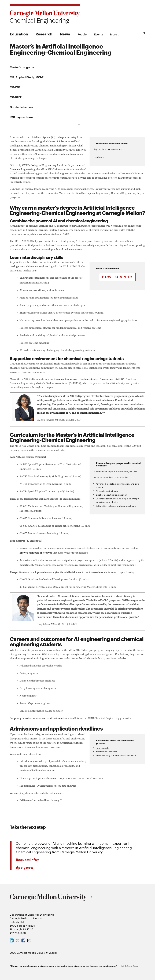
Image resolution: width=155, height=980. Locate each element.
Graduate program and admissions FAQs (116, 755)
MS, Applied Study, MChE (27, 77)
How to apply (117, 277)
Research (44, 34)
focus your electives (103, 477)
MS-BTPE (16, 97)
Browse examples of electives (36, 553)
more (114, 34)
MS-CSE (15, 87)
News (65, 34)
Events (99, 34)
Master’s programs (22, 67)
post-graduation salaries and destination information (45, 719)
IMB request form (21, 117)
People (82, 34)
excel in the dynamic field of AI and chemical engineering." (71, 413)
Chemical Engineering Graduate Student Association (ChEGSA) (91, 379)
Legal (53, 953)
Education (19, 34)
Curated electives (21, 107)
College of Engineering (44, 166)
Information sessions (107, 752)
